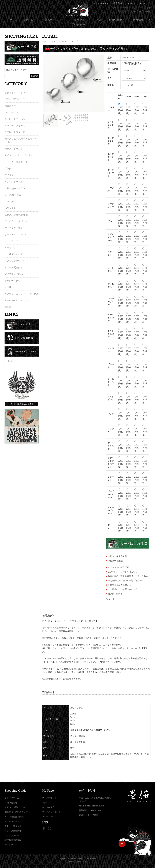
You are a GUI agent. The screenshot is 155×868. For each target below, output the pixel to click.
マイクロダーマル (60, 41)
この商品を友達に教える (119, 585)
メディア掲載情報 (13, 831)
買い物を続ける (115, 594)
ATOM (50, 817)
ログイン (131, 3)
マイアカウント (49, 798)
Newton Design (81, 862)
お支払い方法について (15, 807)
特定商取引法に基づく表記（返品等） (126, 581)
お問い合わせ (11, 803)
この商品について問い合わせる (123, 589)
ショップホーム (12, 798)
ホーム (14, 20)
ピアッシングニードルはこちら (123, 572)
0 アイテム (145, 3)
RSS (44, 817)
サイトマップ (11, 845)
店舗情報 (138, 20)
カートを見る (48, 807)
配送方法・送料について (16, 812)
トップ (74, 41)
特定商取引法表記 (13, 840)
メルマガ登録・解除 (14, 817)
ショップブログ (12, 835)
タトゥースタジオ (13, 826)
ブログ (100, 20)
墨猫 (10, 361)
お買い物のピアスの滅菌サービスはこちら (128, 576)
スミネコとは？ (12, 821)
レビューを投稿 (115, 561)
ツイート (110, 599)
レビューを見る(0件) (117, 556)
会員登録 (118, 3)
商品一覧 (28, 20)
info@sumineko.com (96, 806)
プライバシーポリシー (52, 812)
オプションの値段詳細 (118, 567)
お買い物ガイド (118, 20)
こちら (113, 648)
